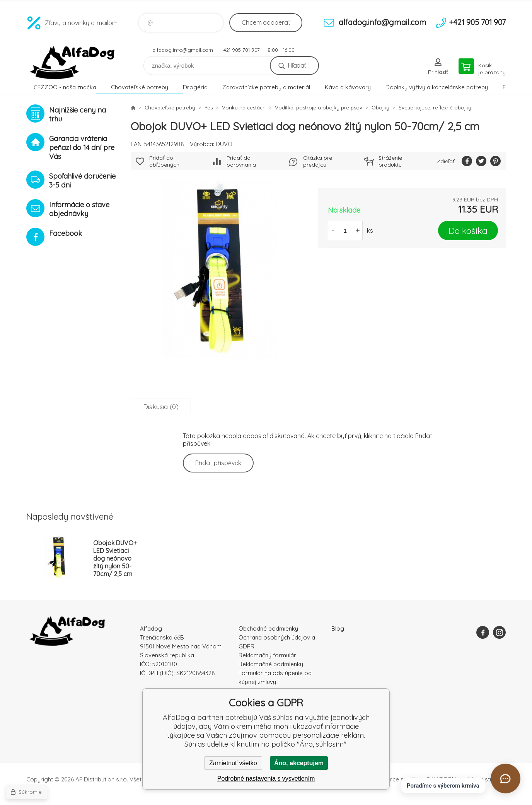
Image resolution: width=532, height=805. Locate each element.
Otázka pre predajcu (318, 161)
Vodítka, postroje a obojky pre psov (319, 107)
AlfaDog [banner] (73, 63)
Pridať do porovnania (241, 161)
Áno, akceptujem (299, 763)
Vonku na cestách (244, 107)
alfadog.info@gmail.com (183, 50)
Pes (209, 107)
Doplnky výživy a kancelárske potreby (437, 87)
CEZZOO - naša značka (65, 87)
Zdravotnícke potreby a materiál (266, 87)
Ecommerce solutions (396, 779)
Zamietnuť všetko (233, 763)
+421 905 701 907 (240, 50)
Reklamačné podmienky (271, 664)
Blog (338, 628)
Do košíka (468, 231)
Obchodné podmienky (268, 628)
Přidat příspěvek (218, 463)
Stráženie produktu (390, 161)
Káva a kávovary (348, 87)
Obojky (380, 107)
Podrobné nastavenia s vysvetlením (266, 779)
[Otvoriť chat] (506, 779)
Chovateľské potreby (140, 87)
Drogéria (195, 87)
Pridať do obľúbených (164, 161)
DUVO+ (226, 144)
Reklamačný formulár (267, 655)
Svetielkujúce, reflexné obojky (435, 107)
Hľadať (297, 65)
